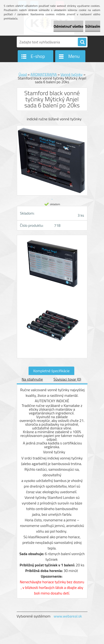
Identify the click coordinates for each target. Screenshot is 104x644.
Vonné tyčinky (71, 74)
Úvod (23, 74)
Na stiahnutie (32, 379)
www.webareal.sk (68, 616)
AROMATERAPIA (44, 74)
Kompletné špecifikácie (51, 371)
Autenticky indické (52, 401)
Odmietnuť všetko (68, 26)
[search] (82, 42)
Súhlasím (93, 26)
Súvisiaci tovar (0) (67, 379)
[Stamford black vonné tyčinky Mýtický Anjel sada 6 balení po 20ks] (52, 267)
